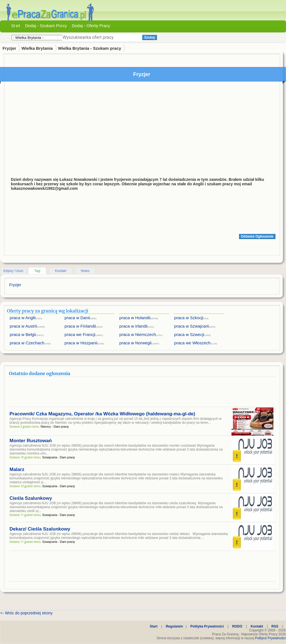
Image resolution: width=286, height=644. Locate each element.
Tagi (37, 271)
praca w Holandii (135, 318)
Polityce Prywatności (270, 638)
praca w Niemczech (138, 334)
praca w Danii (77, 318)
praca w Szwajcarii (192, 326)
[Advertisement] (142, 128)
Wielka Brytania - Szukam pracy (90, 48)
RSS (275, 626)
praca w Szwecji (189, 334)
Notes (85, 271)
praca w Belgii (23, 334)
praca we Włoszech (192, 343)
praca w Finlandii (80, 326)
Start (16, 26)
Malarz (17, 469)
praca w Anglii (23, 318)
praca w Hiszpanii (81, 343)
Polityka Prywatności (207, 626)
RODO (237, 626)
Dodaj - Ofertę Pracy (91, 26)
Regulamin (174, 626)
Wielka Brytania (37, 48)
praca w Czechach (27, 343)
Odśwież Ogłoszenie (257, 236)
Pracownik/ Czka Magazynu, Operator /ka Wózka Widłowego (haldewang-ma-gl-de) (102, 414)
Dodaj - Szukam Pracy (46, 26)
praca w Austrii (23, 326)
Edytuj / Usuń (13, 271)
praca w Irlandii (133, 326)
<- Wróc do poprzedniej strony (26, 613)
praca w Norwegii (135, 343)
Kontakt (61, 271)
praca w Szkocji (189, 318)
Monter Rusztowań (31, 441)
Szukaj (150, 37)
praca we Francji (80, 334)
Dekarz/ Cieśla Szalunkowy (40, 529)
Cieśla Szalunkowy (31, 498)
